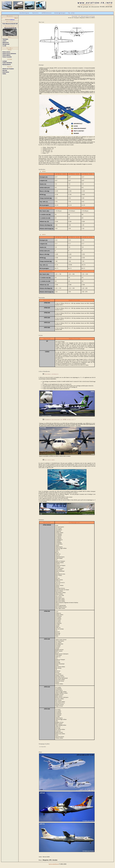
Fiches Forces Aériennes (9, 54)
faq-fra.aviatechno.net (54, 864)
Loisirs (4, 41)
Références (6, 43)
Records (5, 71)
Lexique (5, 61)
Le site (4, 46)
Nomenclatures (7, 65)
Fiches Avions (6, 52)
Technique (5, 39)
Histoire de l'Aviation (8, 69)
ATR (50, 860)
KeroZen (55, 860)
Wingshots (46, 860)
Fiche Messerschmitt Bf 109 (10, 24)
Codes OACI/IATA (7, 63)
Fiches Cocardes (7, 57)
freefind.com (12, 20)
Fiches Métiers (6, 55)
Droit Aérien (6, 72)
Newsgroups (6, 44)
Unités (4, 74)
